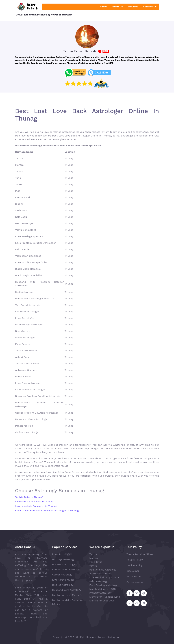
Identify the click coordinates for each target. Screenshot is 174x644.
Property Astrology (100, 593)
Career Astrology (62, 575)
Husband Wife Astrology (67, 590)
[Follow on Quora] (130, 603)
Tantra (93, 554)
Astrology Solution (100, 574)
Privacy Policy (135, 560)
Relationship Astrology (103, 570)
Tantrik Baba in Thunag (29, 497)
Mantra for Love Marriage (67, 595)
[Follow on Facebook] (130, 593)
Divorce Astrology (63, 585)
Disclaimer (133, 571)
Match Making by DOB (102, 589)
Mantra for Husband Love (105, 597)
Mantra (94, 558)
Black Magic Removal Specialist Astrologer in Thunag (47, 511)
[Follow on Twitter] (137, 593)
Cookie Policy (134, 565)
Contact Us (150, 7)
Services (133, 7)
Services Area (135, 582)
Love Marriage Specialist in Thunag (36, 506)
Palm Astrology (98, 581)
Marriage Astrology (63, 559)
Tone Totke (96, 562)
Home (103, 7)
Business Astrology (64, 564)
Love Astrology (61, 554)
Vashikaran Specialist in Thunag (34, 502)
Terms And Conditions (140, 554)
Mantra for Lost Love (102, 601)
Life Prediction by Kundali (105, 577)
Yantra (93, 566)
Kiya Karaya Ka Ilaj (63, 580)
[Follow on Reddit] (137, 603)
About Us (117, 7)
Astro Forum (134, 576)
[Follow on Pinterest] (144, 593)
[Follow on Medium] (144, 603)
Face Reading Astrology (103, 585)
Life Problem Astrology (66, 569)
